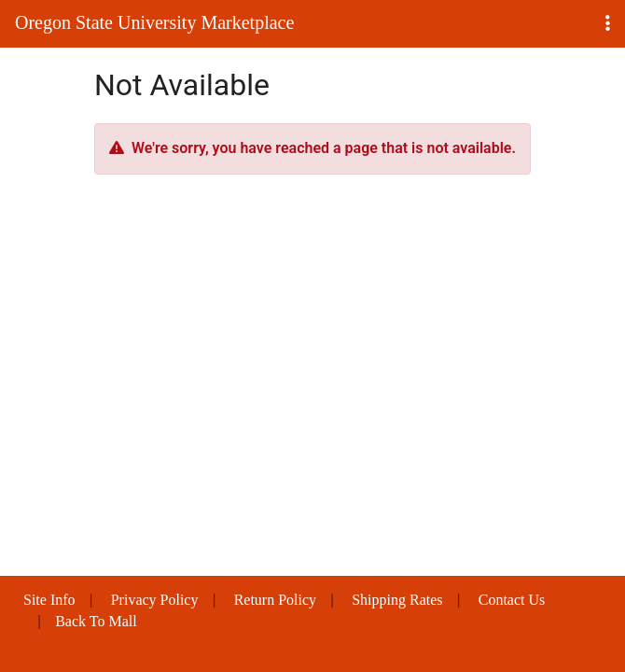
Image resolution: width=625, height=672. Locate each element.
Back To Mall (96, 621)
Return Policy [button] (275, 600)
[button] (608, 24)
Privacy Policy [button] (155, 600)
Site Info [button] (49, 600)
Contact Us (512, 600)
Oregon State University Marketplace (154, 22)
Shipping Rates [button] (397, 600)
